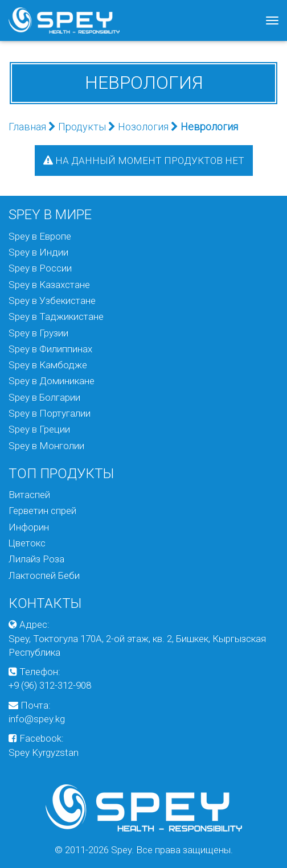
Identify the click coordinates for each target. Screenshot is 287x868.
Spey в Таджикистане (56, 316)
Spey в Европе (40, 236)
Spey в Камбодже (48, 365)
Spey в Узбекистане (52, 301)
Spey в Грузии (38, 333)
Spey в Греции (39, 429)
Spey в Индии (38, 252)
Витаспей (29, 495)
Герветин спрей (42, 511)
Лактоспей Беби (44, 575)
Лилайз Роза (36, 559)
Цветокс (27, 543)
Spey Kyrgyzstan (44, 752)
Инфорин (29, 527)
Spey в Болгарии (44, 397)
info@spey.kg (37, 719)
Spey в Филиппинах (50, 349)
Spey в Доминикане (52, 381)
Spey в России (40, 268)
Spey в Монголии (46, 446)
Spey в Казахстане (49, 285)
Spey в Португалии (50, 413)
